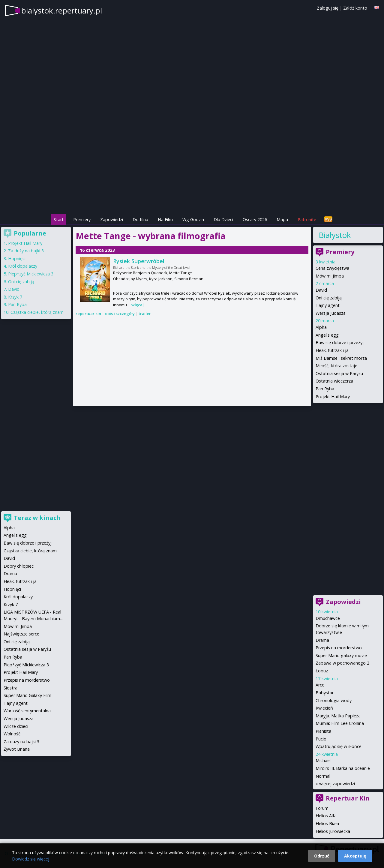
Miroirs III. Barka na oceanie (343, 768)
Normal (323, 776)
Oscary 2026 (255, 219)
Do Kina (140, 219)
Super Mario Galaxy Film (27, 695)
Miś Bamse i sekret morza (341, 358)
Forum (322, 808)
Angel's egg (327, 335)
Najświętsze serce (21, 634)
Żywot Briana (17, 749)
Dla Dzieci (223, 219)
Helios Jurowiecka (333, 831)
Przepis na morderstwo (339, 648)
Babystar (325, 693)
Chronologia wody (334, 700)
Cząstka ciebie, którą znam (37, 312)
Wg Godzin (193, 219)
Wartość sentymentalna (27, 711)
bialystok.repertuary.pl (62, 11)
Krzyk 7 (15, 297)
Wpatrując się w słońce (339, 746)
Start (59, 219)
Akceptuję (355, 856)
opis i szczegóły (120, 314)
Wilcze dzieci (16, 726)
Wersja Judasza (331, 313)
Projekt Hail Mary (333, 396)
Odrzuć (322, 856)
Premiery (82, 219)
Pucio (321, 739)
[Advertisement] (192, 171)
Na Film (165, 219)
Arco (320, 685)
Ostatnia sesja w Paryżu (339, 373)
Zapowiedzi (112, 219)
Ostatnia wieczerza (334, 381)
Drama (322, 640)
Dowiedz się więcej (31, 859)
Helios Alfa (326, 816)
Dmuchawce (328, 618)
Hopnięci (17, 258)
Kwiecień (324, 708)
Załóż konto (355, 8)
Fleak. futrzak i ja (332, 350)
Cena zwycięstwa (332, 268)
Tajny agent (328, 305)
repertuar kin (88, 314)
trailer (145, 314)
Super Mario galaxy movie (341, 655)
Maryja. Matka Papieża (338, 716)
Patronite (307, 219)
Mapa (282, 219)
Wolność (12, 734)
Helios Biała (327, 823)
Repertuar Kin (348, 798)
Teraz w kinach (37, 518)
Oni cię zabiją (329, 298)
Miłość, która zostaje (336, 366)
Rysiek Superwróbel (139, 261)
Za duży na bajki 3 (26, 251)
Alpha (321, 327)
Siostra (10, 688)
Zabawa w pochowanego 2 (342, 663)
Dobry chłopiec (19, 566)
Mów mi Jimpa (330, 276)
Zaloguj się (328, 8)
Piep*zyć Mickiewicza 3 (31, 274)
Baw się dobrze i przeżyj (340, 342)
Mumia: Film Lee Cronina (340, 723)
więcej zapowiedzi (337, 784)
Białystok (335, 235)
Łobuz (322, 671)
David (321, 290)
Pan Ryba (325, 389)
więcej (138, 305)
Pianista (323, 731)
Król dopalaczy (23, 266)
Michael (323, 760)
